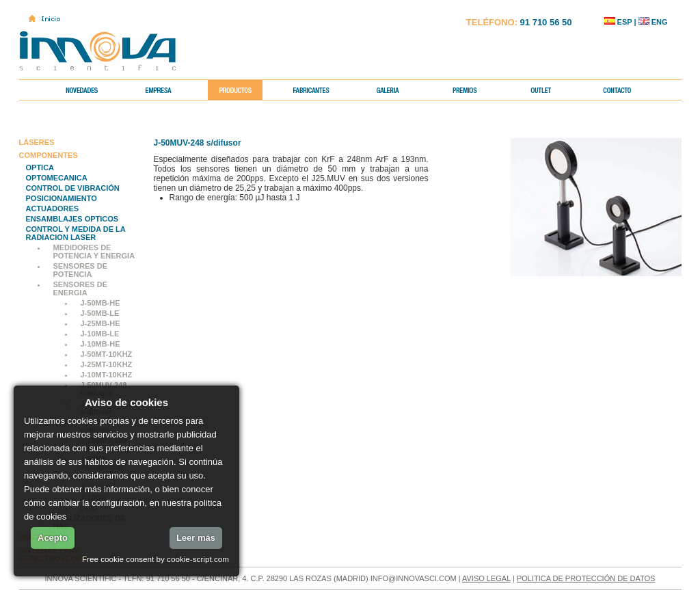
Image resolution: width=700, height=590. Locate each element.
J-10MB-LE (100, 334)
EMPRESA (169, 90)
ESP (618, 22)
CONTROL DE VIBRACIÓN (73, 188)
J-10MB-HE (100, 344)
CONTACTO (629, 90)
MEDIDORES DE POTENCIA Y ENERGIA (94, 252)
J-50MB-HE (100, 303)
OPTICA (40, 167)
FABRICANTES (322, 90)
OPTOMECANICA (57, 178)
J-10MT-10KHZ (107, 375)
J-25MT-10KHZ (107, 364)
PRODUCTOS (246, 90)
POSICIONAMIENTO (62, 198)
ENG (653, 22)
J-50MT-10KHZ (107, 354)
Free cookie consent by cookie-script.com (156, 559)
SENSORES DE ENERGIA (80, 289)
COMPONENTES (49, 155)
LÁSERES (37, 142)
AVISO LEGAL (486, 578)
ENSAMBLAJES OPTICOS (72, 219)
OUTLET (552, 90)
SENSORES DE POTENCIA (80, 270)
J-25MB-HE (100, 323)
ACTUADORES (53, 209)
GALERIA (399, 90)
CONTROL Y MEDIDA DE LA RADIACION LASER (76, 233)
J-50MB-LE (100, 313)
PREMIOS (475, 90)
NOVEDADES (93, 90)
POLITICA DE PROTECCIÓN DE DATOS (586, 578)
